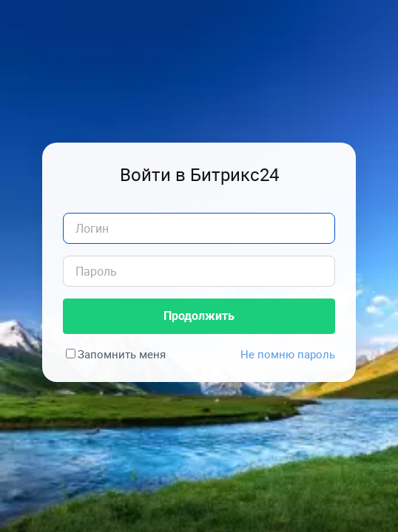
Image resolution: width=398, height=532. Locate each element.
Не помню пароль (288, 354)
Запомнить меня (122, 354)
